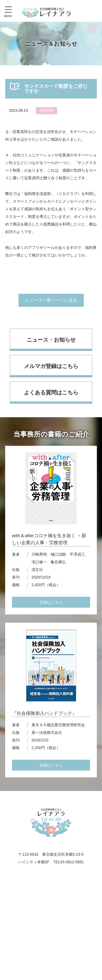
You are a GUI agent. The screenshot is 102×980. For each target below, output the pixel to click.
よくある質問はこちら (51, 392)
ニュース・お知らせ (51, 340)
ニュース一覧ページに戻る (51, 300)
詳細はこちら (51, 602)
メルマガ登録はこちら (51, 366)
